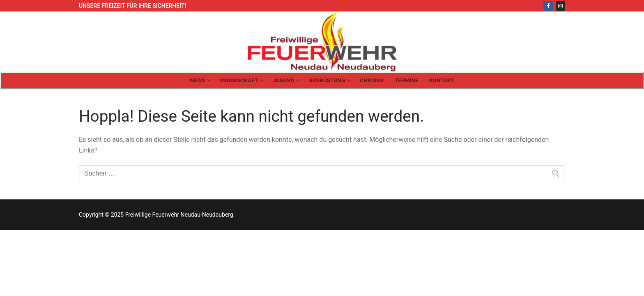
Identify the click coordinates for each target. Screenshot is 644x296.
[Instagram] (560, 6)
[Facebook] (548, 6)
